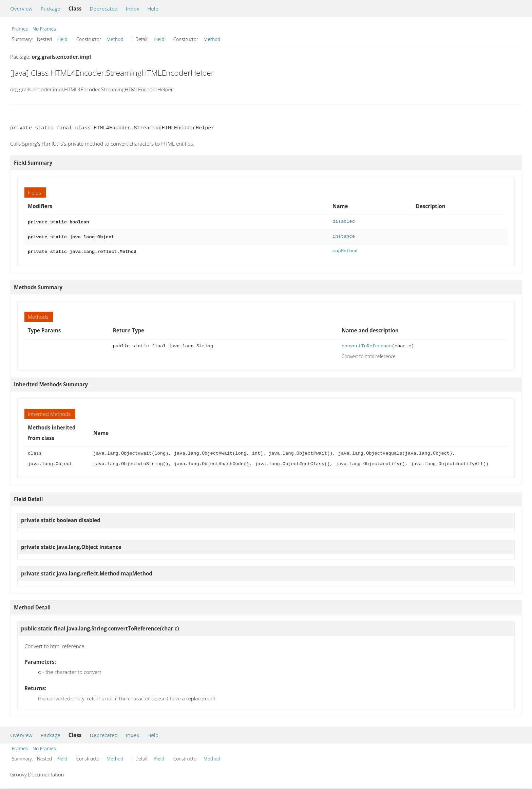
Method (115, 39)
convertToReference (367, 344)
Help (153, 8)
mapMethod (345, 250)
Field (62, 39)
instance (344, 236)
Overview (21, 8)
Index (132, 8)
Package (51, 8)
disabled (344, 222)
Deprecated (104, 8)
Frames (20, 29)
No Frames (44, 29)
